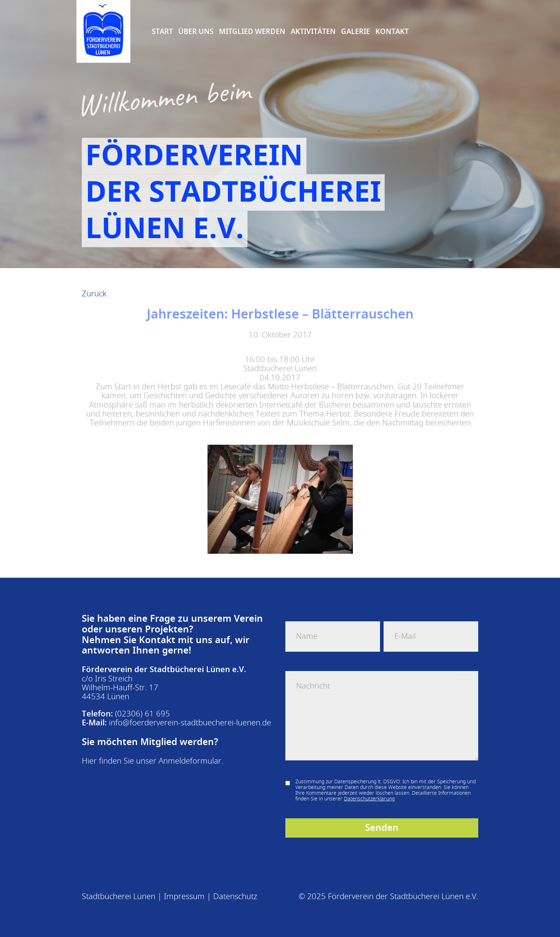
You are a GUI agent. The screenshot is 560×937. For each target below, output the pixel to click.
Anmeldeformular (190, 761)
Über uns (196, 31)
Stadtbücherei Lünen (119, 897)
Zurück (94, 294)
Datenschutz (235, 897)
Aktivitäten (313, 31)
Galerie (356, 31)
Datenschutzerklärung (369, 799)
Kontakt (392, 31)
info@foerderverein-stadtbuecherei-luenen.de (190, 723)
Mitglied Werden (252, 31)
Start (162, 31)
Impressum (184, 897)
